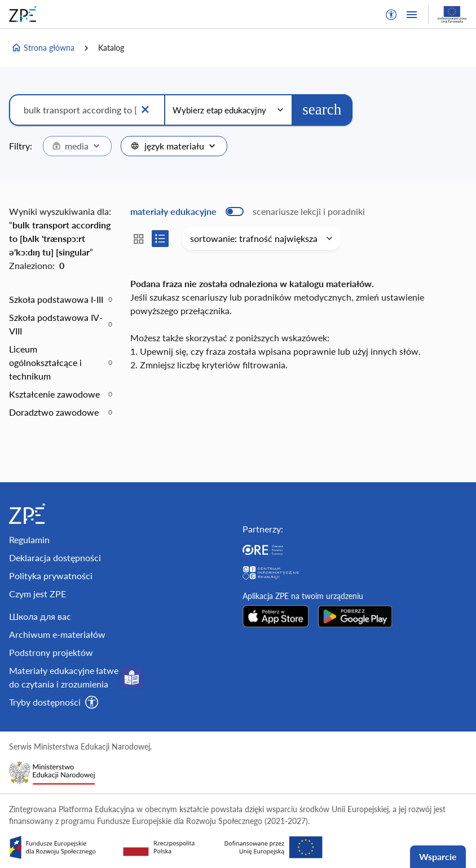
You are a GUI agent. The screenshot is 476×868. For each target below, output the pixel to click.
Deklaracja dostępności (55, 558)
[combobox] (77, 146)
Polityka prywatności (51, 576)
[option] (61, 299)
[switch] (248, 212)
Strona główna (43, 48)
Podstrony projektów (51, 652)
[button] (391, 15)
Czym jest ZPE (38, 594)
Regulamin (29, 539)
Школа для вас (40, 616)
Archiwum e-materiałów (57, 634)
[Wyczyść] (145, 110)
